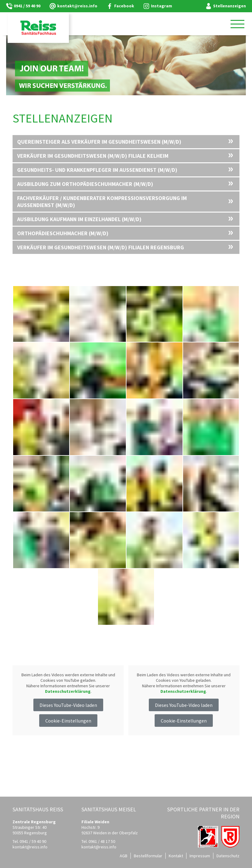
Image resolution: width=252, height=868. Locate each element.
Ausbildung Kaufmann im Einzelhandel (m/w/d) (79, 219)
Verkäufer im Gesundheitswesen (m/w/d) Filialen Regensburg (101, 247)
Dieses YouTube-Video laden (68, 705)
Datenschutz (228, 856)
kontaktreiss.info (77, 6)
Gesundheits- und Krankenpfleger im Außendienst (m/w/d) (97, 170)
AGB (124, 856)
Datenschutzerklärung (68, 691)
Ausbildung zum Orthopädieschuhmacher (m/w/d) (85, 184)
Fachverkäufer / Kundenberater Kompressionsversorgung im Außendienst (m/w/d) (102, 202)
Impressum (200, 856)
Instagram (162, 6)
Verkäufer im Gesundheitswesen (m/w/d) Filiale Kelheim (93, 156)
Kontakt (176, 856)
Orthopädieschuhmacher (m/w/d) (63, 233)
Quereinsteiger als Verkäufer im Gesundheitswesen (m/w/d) (99, 142)
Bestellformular (148, 856)
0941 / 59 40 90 (27, 6)
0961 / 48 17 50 (102, 841)
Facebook (124, 6)
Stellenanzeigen (229, 6)
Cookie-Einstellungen (68, 721)
